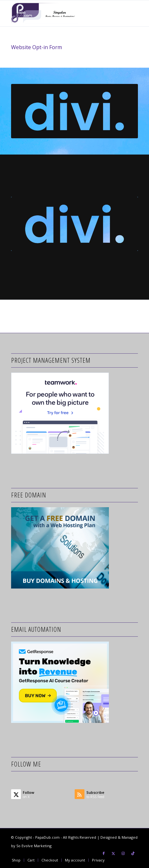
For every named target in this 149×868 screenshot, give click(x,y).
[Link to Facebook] (104, 853)
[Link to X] (113, 853)
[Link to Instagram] (123, 853)
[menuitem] (16, 860)
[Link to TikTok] (133, 853)
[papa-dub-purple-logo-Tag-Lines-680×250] (62, 13)
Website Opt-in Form (37, 47)
